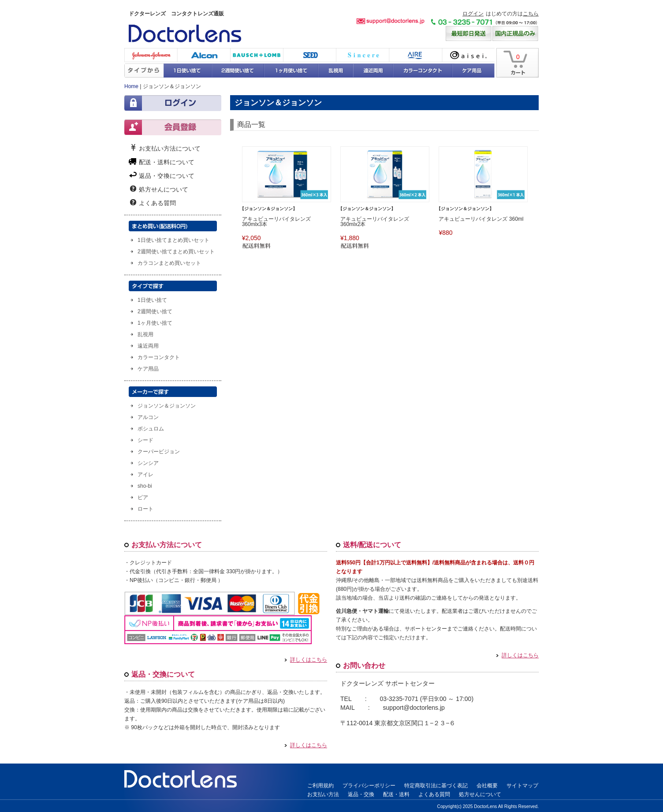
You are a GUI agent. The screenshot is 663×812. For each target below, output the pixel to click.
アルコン (148, 417)
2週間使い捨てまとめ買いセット (176, 252)
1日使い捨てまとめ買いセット (173, 240)
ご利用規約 (320, 786)
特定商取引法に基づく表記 (436, 786)
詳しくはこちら (306, 660)
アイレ (415, 55)
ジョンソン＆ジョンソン (167, 406)
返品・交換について (167, 175)
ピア (143, 497)
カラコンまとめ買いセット (169, 263)
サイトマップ (522, 786)
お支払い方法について (170, 148)
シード (309, 55)
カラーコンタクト (422, 70)
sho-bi (145, 486)
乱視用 (335, 70)
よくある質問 (157, 203)
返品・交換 (361, 794)
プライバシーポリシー (369, 786)
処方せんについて (164, 189)
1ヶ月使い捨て (291, 70)
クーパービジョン (159, 452)
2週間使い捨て (238, 70)
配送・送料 (396, 794)
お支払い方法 (323, 794)
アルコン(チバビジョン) (204, 55)
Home (131, 86)
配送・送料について (167, 162)
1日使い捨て (188, 70)
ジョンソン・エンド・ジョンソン (151, 55)
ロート (145, 509)
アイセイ (468, 55)
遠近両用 (373, 70)
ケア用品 (474, 70)
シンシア (362, 55)
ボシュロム (257, 55)
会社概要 (487, 786)
